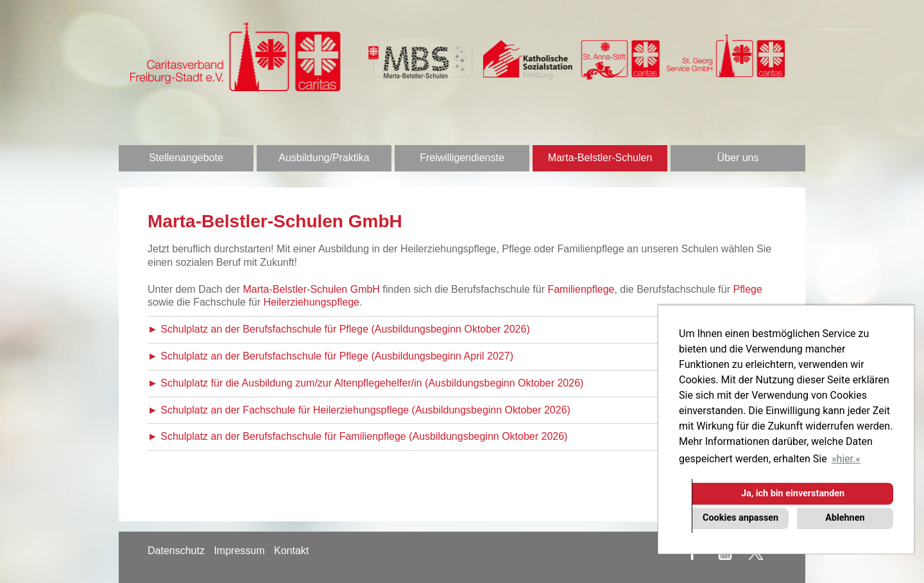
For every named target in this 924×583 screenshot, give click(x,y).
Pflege (747, 289)
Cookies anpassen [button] (740, 518)
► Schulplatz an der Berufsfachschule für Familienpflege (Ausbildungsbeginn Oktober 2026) (357, 436)
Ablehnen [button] (845, 518)
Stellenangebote (186, 158)
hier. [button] (846, 459)
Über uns (738, 158)
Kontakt (291, 551)
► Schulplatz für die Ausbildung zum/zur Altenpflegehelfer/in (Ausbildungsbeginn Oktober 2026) (365, 383)
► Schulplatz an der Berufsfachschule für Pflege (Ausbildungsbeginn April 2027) (330, 356)
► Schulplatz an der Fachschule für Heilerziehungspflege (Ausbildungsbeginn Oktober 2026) (359, 410)
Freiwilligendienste (462, 158)
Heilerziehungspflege (312, 302)
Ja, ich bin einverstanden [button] (793, 493)
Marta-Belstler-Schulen (600, 158)
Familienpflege (581, 289)
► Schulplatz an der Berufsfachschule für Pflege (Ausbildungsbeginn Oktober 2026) (339, 329)
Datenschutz (176, 551)
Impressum (239, 551)
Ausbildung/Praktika (324, 158)
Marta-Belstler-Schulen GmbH (312, 289)
